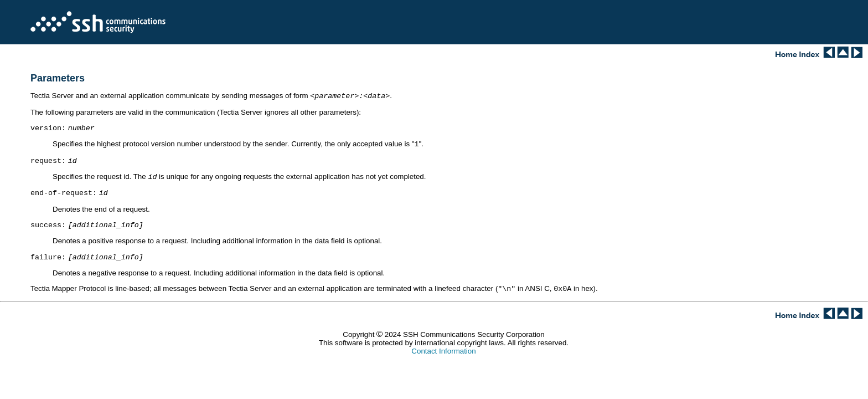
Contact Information (443, 361)
